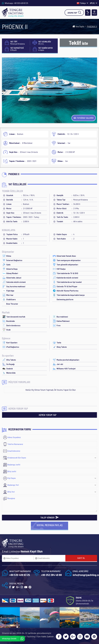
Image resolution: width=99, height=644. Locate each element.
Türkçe (82, 3)
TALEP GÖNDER (50, 517)
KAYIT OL (81, 558)
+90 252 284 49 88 (51, 575)
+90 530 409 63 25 (21, 3)
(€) (94, 3)
